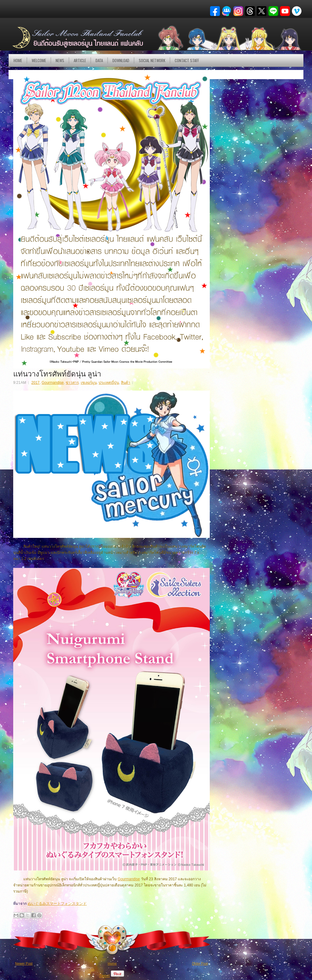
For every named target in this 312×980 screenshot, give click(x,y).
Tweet (104, 976)
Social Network (152, 60)
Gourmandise (53, 383)
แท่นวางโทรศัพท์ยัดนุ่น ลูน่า (57, 373)
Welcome (39, 60)
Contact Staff (187, 60)
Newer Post (24, 963)
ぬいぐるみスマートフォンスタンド (57, 904)
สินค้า (126, 383)
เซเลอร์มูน (89, 383)
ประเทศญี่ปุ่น (109, 383)
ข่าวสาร (72, 383)
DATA (99, 60)
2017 (35, 383)
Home (18, 60)
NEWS (60, 60)
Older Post (200, 963)
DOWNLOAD (121, 60)
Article (80, 60)
